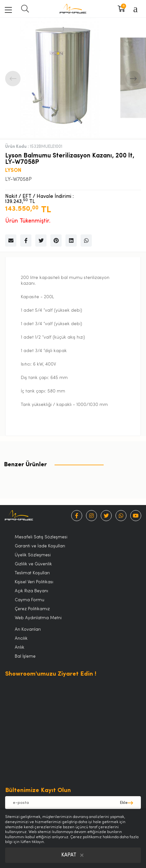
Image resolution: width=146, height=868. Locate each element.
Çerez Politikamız (32, 609)
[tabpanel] (60, 78)
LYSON (13, 171)
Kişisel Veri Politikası (34, 582)
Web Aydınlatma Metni (38, 618)
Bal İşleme (25, 657)
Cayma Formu (30, 600)
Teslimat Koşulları (32, 573)
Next (133, 79)
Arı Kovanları (28, 630)
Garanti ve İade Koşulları (40, 546)
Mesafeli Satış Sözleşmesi (41, 537)
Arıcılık (21, 639)
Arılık (20, 648)
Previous (13, 79)
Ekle (124, 803)
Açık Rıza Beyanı (31, 591)
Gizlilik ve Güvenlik (33, 564)
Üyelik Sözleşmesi (33, 555)
